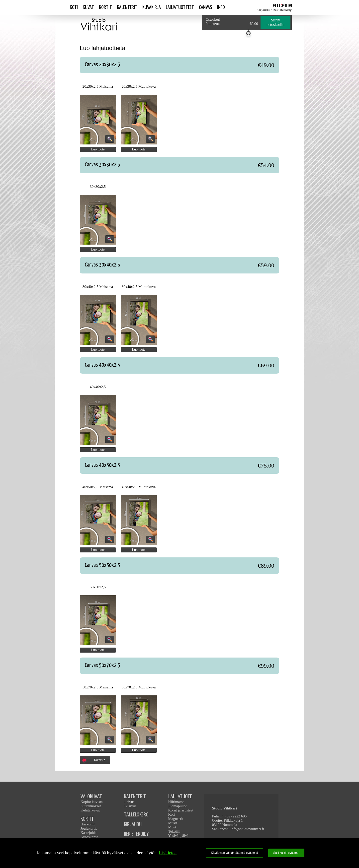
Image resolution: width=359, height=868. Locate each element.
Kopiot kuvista (92, 802)
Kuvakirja (152, 7)
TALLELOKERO (136, 815)
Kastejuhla (89, 833)
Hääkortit (88, 824)
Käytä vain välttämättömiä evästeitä (234, 853)
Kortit (105, 7)
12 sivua (130, 806)
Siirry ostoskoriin (275, 22)
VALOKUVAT (91, 797)
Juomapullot (178, 806)
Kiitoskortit (89, 837)
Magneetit (176, 819)
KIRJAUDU (133, 825)
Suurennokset (91, 806)
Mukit (173, 823)
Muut (172, 827)
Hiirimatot (176, 802)
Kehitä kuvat (90, 810)
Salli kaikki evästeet (286, 853)
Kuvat (88, 7)
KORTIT (87, 819)
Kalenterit (127, 7)
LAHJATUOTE (180, 797)
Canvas (206, 7)
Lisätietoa (168, 853)
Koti (74, 7)
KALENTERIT (135, 797)
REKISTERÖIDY (136, 834)
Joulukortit (89, 828)
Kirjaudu (263, 10)
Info (221, 7)
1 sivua (129, 802)
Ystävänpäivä (179, 836)
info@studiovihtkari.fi (247, 829)
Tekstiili (174, 831)
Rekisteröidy (282, 10)
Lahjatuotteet (180, 7)
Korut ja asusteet (181, 810)
